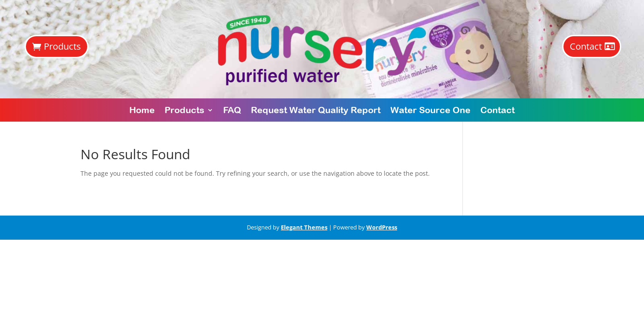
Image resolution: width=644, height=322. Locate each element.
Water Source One (430, 110)
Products (62, 46)
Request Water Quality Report (316, 110)
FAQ (232, 110)
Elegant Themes (304, 227)
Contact (586, 46)
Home (142, 110)
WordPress (382, 227)
